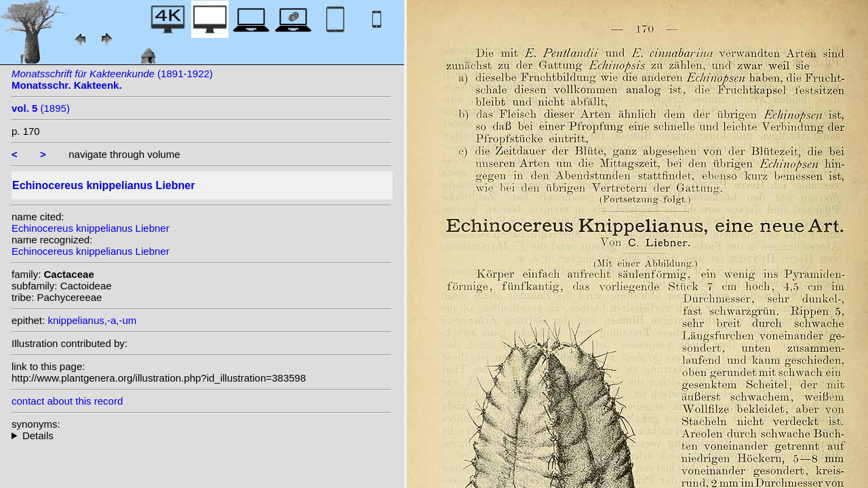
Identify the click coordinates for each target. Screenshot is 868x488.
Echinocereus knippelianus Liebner (91, 228)
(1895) (41, 108)
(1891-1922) (112, 79)
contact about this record (67, 401)
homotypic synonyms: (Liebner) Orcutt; (201, 435)
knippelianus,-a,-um (92, 320)
